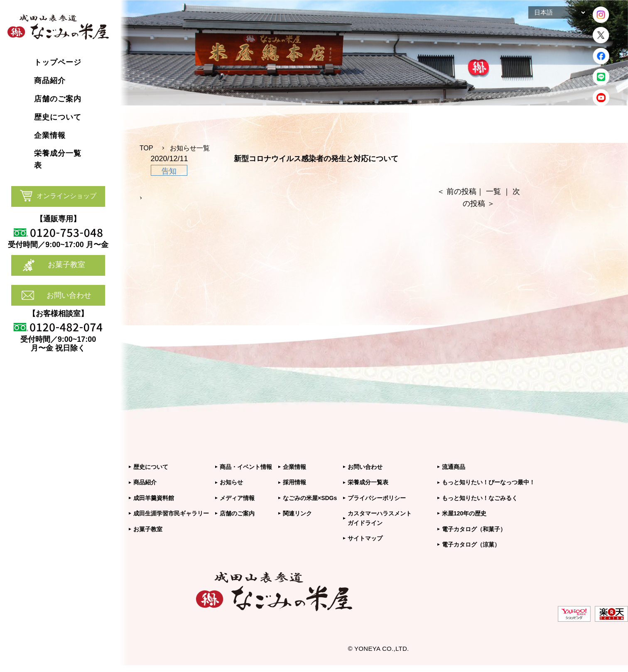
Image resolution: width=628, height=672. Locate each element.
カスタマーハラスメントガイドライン (380, 518)
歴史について (151, 467)
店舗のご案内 (237, 513)
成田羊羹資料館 (154, 498)
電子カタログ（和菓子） (474, 529)
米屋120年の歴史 (464, 513)
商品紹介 (145, 482)
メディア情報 (237, 498)
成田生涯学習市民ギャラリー (171, 513)
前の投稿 (461, 191)
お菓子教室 (66, 265)
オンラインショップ (66, 196)
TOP (146, 148)
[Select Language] (557, 12)
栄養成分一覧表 (368, 482)
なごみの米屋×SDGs (310, 498)
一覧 (493, 191)
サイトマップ (365, 538)
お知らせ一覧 (190, 148)
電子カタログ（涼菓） (471, 544)
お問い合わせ (69, 295)
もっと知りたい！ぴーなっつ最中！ (488, 482)
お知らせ (231, 482)
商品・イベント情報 (246, 467)
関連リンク (297, 513)
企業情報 (294, 467)
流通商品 (454, 467)
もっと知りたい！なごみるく (480, 498)
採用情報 (294, 482)
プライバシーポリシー (377, 498)
